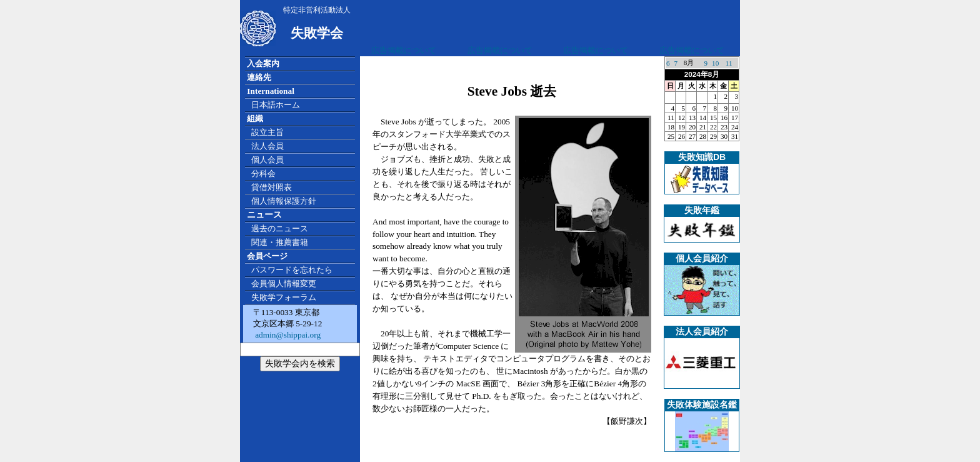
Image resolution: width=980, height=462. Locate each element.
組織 (255, 118)
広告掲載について (404, 50)
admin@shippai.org (287, 335)
